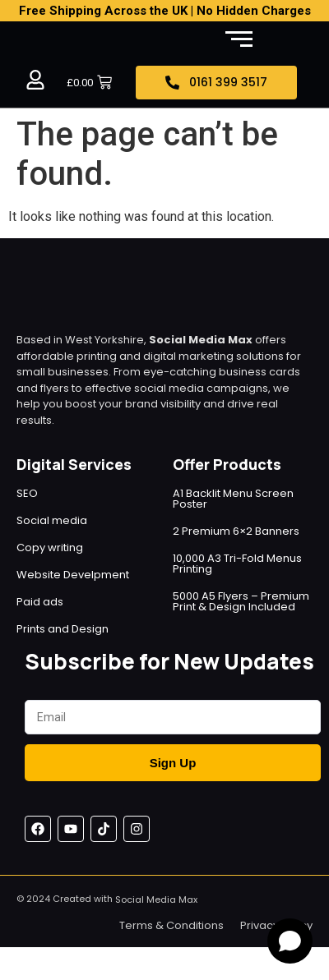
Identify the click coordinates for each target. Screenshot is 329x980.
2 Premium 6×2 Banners (236, 531)
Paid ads (40, 602)
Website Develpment (73, 575)
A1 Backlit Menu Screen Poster (233, 499)
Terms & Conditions (171, 925)
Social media (52, 520)
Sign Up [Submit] (173, 763)
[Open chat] (290, 941)
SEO (27, 493)
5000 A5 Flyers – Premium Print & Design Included (241, 601)
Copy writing (50, 548)
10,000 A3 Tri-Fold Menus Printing (237, 564)
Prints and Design (63, 629)
